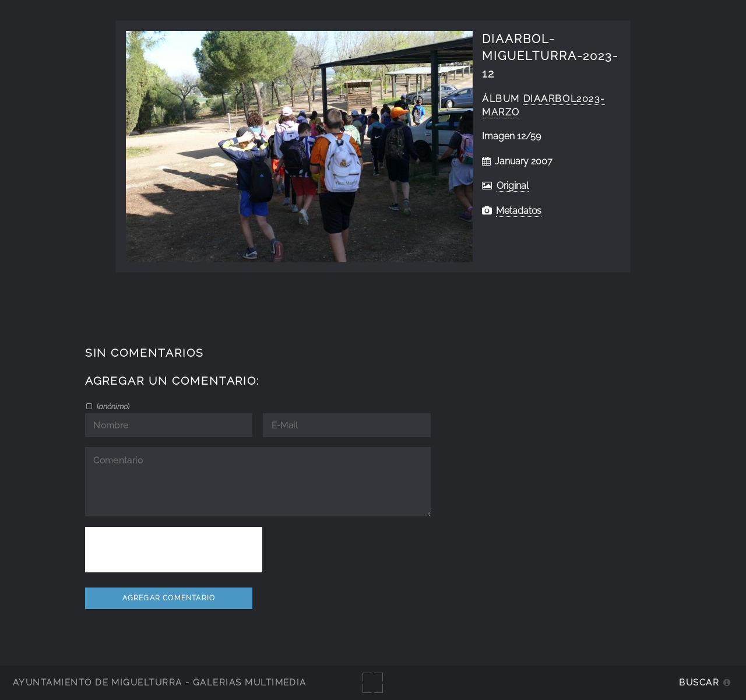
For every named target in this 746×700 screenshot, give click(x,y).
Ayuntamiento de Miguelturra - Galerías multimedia (160, 682)
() (112, 406)
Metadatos (519, 211)
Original (513, 186)
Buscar (699, 682)
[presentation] (174, 550)
